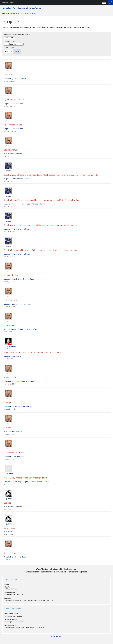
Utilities (19, 154)
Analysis (7, 204)
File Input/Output (10, 329)
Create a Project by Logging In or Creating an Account (20, 14)
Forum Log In (95, 3)
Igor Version (9, 48)
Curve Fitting (8, 79)
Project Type (10, 41)
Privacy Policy (57, 636)
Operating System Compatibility (17, 35)
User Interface (20, 79)
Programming (9, 381)
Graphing (7, 104)
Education (7, 407)
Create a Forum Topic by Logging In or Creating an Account (22, 8)
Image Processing (18, 204)
